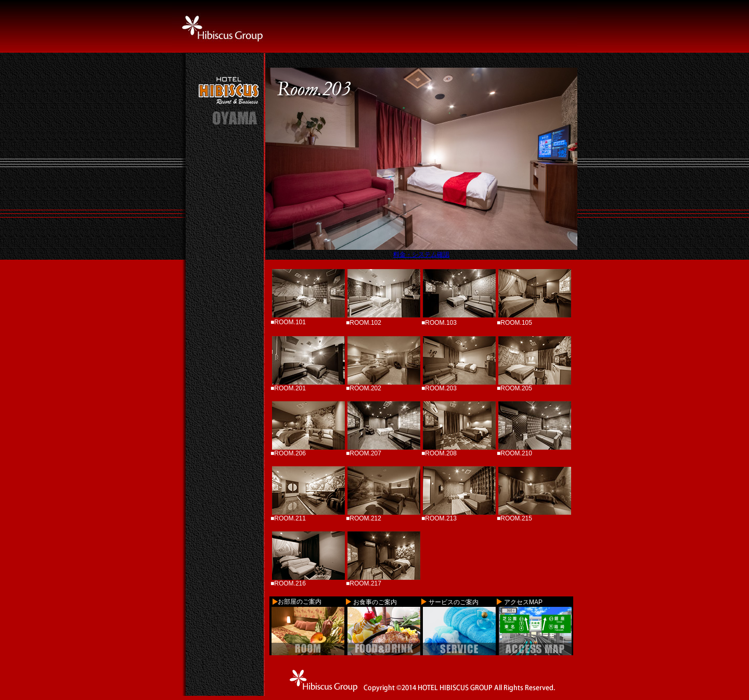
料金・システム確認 (421, 254)
